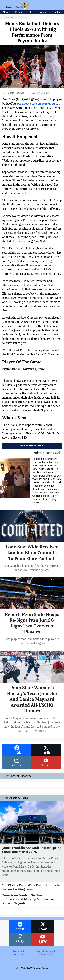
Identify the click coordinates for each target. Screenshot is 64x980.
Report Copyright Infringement (46, 953)
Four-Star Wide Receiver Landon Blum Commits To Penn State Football (32, 553)
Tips (32, 12)
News (6, 12)
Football (57, 12)
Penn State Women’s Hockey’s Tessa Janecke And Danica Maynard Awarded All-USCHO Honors (32, 699)
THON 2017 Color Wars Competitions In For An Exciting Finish (31, 887)
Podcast (19, 12)
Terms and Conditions (18, 953)
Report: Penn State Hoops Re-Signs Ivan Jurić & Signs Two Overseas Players (32, 623)
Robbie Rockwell (15, 93)
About (43, 12)
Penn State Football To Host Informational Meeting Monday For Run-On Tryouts (28, 899)
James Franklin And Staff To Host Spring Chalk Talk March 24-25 (32, 850)
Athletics (9, 18)
